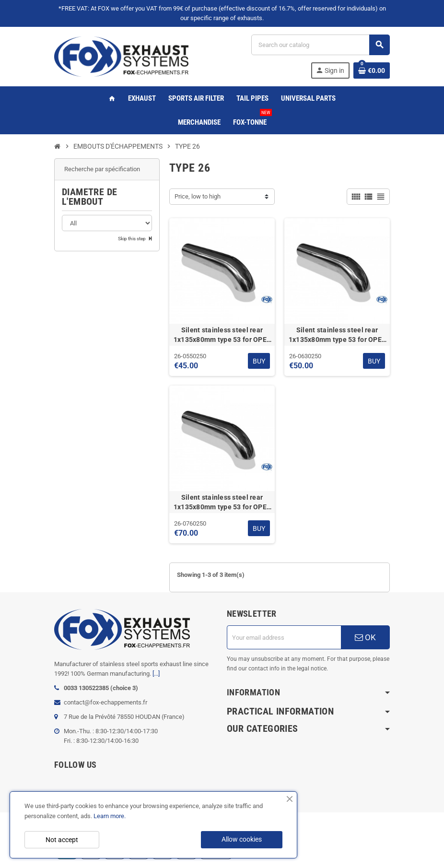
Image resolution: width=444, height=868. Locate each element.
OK (365, 637)
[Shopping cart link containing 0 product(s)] (372, 70)
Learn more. (110, 816)
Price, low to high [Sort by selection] (198, 196)
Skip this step (132, 239)
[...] (156, 674)
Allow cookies (242, 839)
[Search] (320, 45)
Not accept (62, 840)
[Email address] (284, 637)
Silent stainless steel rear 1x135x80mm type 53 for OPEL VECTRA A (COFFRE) (222, 335)
